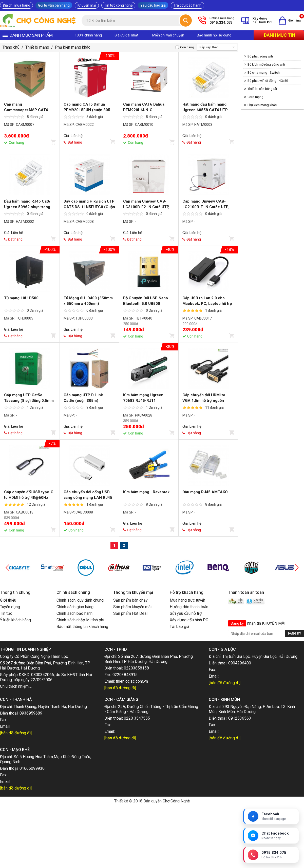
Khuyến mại (87, 5)
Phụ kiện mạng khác (73, 47)
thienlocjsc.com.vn (132, 681)
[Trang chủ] (38, 21)
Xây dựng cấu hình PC (189, 620)
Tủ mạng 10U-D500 (21, 298)
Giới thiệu (8, 600)
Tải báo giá (179, 627)
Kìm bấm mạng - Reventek (146, 492)
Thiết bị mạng (37, 47)
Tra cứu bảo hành (187, 5)
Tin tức (6, 613)
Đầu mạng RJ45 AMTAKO (205, 492)
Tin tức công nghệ (118, 5)
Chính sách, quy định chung (80, 600)
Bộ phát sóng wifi (260, 56)
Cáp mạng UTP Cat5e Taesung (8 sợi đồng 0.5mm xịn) (29, 401)
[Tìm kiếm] (186, 21)
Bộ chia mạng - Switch (264, 73)
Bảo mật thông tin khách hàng (82, 627)
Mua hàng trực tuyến (187, 600)
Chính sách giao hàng (75, 607)
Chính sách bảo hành (74, 613)
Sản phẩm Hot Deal (130, 613)
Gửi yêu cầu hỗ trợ (186, 613)
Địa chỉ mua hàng (16, 5)
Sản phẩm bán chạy (130, 600)
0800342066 (43, 675)
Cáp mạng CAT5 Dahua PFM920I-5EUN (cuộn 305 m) (87, 110)
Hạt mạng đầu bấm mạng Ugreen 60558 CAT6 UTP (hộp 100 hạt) (205, 110)
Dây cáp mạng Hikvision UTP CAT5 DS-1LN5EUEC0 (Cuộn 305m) (89, 207)
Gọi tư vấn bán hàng (54, 5)
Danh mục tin (280, 35)
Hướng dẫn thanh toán (189, 607)
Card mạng (255, 97)
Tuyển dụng (10, 607)
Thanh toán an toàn (246, 592)
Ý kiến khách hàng (15, 620)
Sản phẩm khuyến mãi (132, 607)
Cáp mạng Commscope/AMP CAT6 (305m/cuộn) (26, 110)
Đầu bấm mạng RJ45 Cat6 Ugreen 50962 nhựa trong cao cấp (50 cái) (27, 207)
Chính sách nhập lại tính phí (80, 620)
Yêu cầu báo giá (153, 5)
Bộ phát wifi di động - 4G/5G (268, 81)
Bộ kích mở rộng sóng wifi (266, 64)
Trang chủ (11, 47)
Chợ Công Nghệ (176, 801)
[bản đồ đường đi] (120, 688)
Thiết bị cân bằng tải (262, 89)
